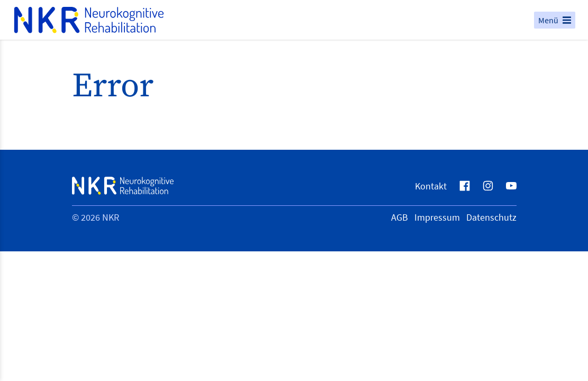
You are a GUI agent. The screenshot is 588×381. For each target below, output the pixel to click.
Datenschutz (491, 217)
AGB (400, 217)
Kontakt (431, 186)
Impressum (437, 217)
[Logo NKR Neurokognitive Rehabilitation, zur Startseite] (273, 20)
